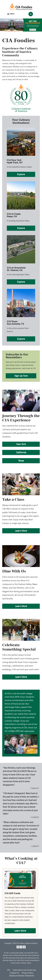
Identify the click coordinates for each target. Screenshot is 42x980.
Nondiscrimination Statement (22, 976)
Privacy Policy (27, 973)
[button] (11, 14)
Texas (21, 461)
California (21, 452)
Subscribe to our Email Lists (24, 970)
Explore (21, 174)
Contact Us (14, 973)
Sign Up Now (21, 376)
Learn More (21, 531)
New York (21, 444)
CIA (9, 970)
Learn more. (29, 731)
